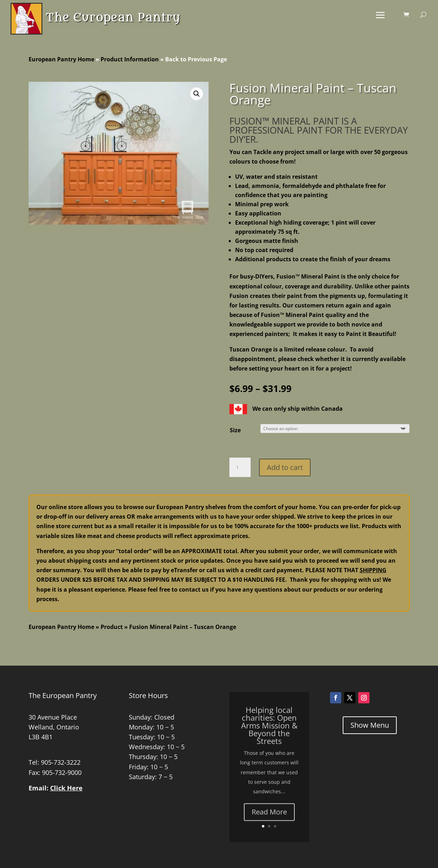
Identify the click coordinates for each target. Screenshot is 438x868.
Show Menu (370, 725)
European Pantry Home (61, 59)
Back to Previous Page (196, 59)
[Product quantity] (240, 467)
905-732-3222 (61, 762)
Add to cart (285, 467)
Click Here (66, 788)
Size (235, 430)
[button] (197, 94)
